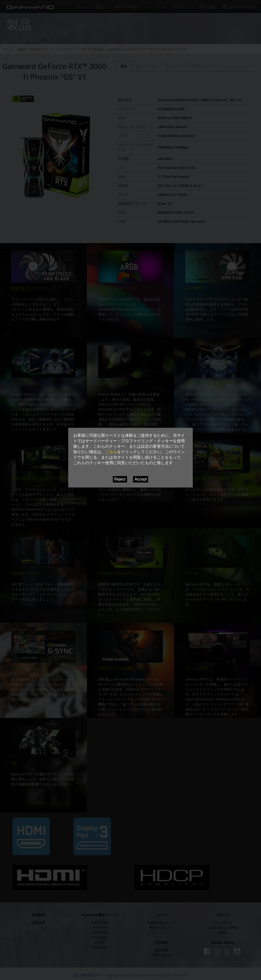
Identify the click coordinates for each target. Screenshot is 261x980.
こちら (111, 452)
